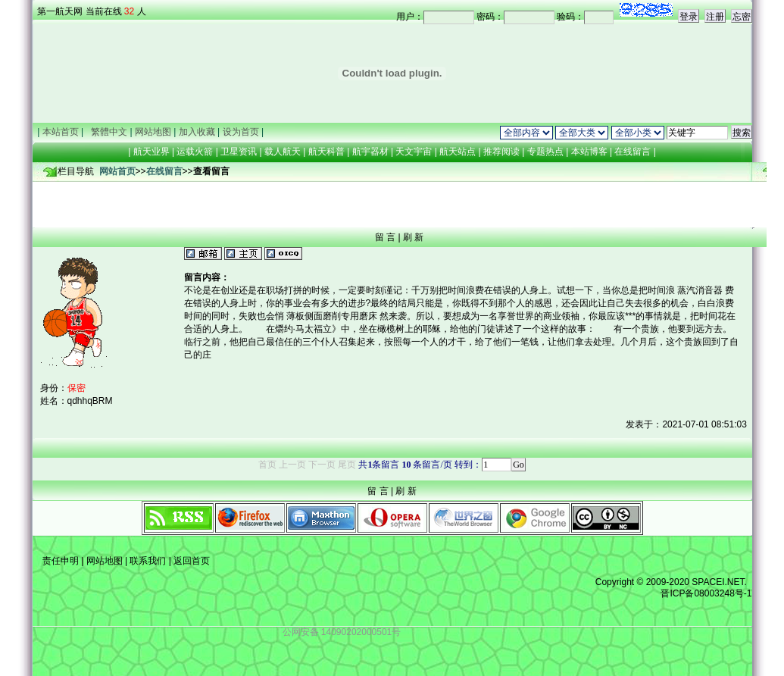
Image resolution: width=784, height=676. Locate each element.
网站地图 (104, 561)
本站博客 (589, 152)
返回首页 (191, 561)
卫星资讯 (239, 152)
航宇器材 (370, 152)
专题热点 (545, 152)
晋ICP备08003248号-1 (706, 593)
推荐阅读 (502, 152)
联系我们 (148, 561)
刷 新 (413, 237)
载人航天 (283, 152)
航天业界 (151, 152)
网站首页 (117, 171)
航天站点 (458, 152)
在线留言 (633, 152)
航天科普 (326, 152)
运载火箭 (195, 152)
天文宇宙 (414, 152)
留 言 (385, 237)
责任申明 (61, 561)
